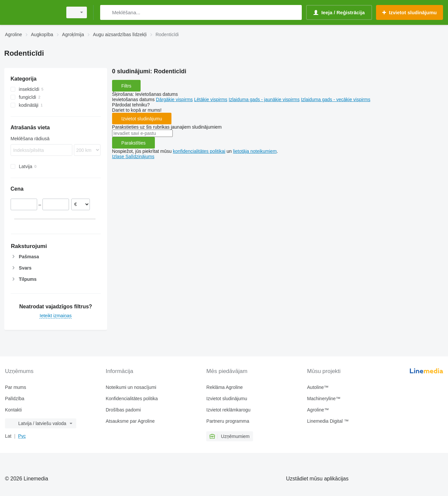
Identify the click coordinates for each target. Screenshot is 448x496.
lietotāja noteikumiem (255, 151)
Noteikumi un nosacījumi (131, 387)
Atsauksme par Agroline (130, 421)
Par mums (16, 387)
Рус (22, 436)
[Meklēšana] (107, 12)
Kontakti (13, 410)
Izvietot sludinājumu (142, 119)
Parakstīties (133, 143)
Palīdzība (15, 399)
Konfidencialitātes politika (132, 399)
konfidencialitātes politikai (199, 151)
